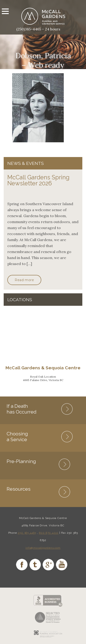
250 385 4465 (27, 533)
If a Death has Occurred (22, 409)
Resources (19, 489)
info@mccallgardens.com (43, 548)
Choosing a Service (17, 437)
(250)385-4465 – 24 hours (38, 29)
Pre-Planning (21, 461)
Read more (24, 280)
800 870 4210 (49, 533)
